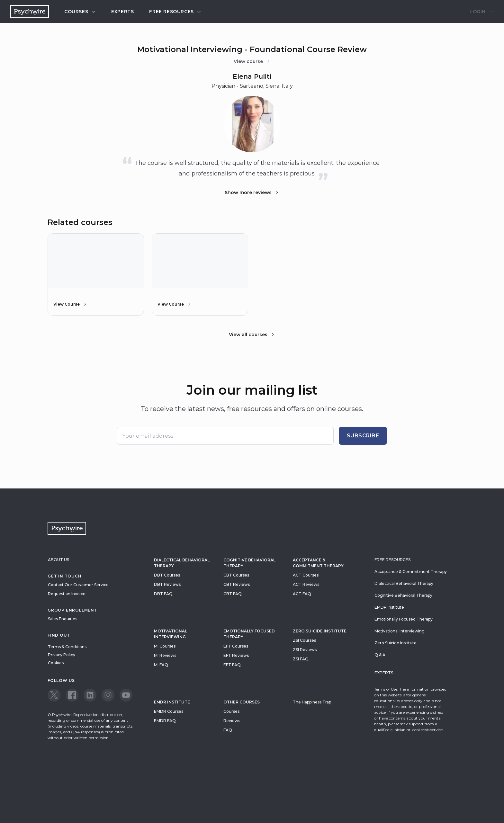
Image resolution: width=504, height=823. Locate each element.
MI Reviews (165, 655)
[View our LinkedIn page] (90, 695)
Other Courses (242, 702)
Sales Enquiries (63, 619)
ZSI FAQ (301, 659)
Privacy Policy (62, 655)
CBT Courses (236, 575)
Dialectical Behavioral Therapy (182, 563)
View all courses (252, 335)
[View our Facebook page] (72, 695)
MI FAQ (161, 665)
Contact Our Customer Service (78, 585)
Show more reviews (252, 192)
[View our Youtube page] (126, 695)
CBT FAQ (233, 594)
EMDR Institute (172, 702)
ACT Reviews (306, 584)
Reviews (232, 721)
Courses (80, 12)
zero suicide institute (320, 631)
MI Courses (165, 646)
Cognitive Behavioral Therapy (249, 563)
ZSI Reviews (305, 650)
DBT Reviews (167, 584)
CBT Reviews (237, 584)
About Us (59, 560)
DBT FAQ (163, 594)
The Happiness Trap (312, 702)
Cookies (56, 663)
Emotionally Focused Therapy (249, 634)
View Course (70, 304)
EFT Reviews (236, 655)
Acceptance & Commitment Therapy (318, 563)
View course (252, 61)
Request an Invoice (67, 594)
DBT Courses (167, 575)
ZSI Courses (304, 640)
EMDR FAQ (165, 721)
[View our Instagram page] (108, 695)
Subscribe (363, 436)
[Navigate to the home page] (30, 12)
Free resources (175, 12)
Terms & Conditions (67, 647)
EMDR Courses (169, 711)
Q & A (380, 655)
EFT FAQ (232, 665)
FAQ (228, 730)
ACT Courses (306, 575)
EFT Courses (236, 646)
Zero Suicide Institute (396, 643)
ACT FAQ (302, 594)
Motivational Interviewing (171, 634)
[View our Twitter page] (54, 695)
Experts (122, 12)
